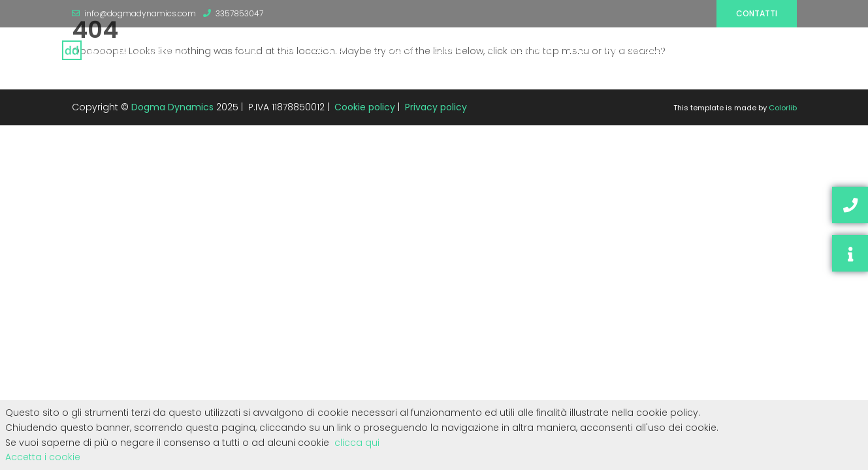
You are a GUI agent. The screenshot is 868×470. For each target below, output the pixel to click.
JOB (487, 50)
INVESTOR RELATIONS (643, 50)
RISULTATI (331, 50)
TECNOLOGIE (392, 50)
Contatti (757, 13)
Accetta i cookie (43, 457)
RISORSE (715, 50)
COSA (284, 50)
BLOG (759, 50)
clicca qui (357, 443)
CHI (249, 50)
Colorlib (783, 108)
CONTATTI (532, 50)
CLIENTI (448, 50)
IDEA (578, 50)
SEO (794, 50)
